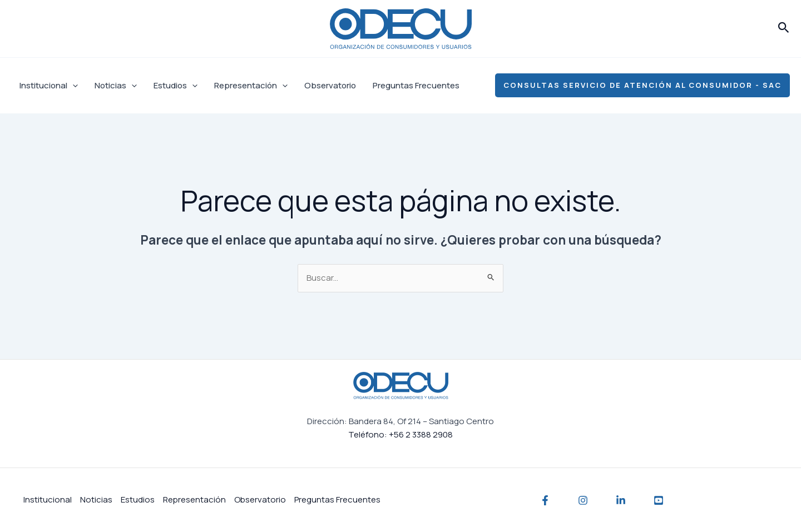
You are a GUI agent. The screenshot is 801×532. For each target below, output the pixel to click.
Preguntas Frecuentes (416, 85)
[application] (73, 86)
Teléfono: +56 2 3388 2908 (400, 434)
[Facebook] (545, 500)
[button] (784, 28)
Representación (251, 86)
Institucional (49, 86)
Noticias (116, 86)
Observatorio (330, 85)
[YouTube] (659, 500)
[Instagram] (583, 500)
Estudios (175, 86)
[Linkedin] (621, 500)
